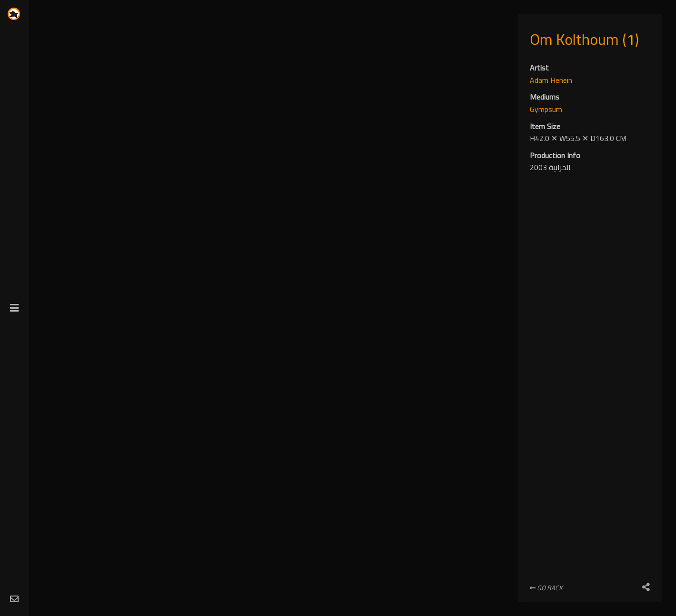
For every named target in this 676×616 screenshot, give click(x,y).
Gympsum (546, 109)
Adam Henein (551, 80)
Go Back (546, 588)
